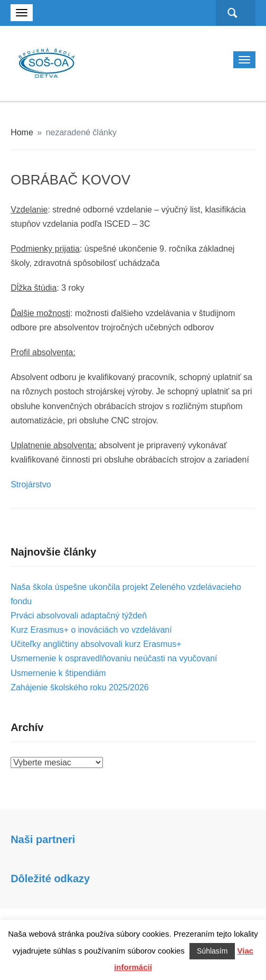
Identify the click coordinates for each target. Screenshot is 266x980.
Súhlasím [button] (212, 951)
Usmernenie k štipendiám (58, 673)
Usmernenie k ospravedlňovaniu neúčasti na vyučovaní (114, 658)
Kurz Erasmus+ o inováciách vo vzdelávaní (91, 630)
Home (22, 132)
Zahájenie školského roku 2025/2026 (80, 687)
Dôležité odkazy (50, 879)
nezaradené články (81, 132)
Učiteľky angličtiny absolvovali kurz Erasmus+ (96, 644)
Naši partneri (43, 839)
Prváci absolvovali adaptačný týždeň (79, 616)
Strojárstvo (31, 484)
